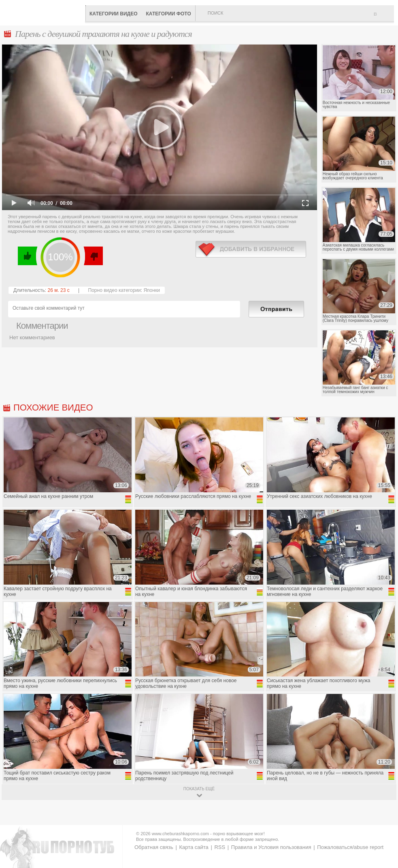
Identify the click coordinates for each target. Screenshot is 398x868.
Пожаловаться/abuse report (350, 847)
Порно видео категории (115, 290)
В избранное (384, 17)
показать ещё (199, 789)
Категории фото (168, 14)
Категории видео (113, 14)
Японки (151, 290)
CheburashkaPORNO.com (45, 12)
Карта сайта (194, 847)
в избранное (251, 249)
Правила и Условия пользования (271, 847)
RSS (220, 847)
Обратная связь (154, 847)
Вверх (382, 814)
